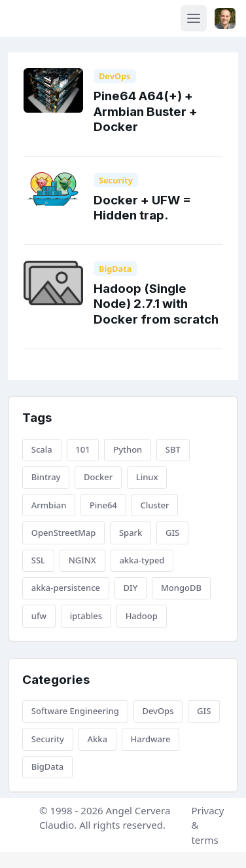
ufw (39, 616)
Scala (42, 449)
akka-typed (142, 560)
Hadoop (142, 616)
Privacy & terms (207, 825)
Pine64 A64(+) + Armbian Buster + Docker (146, 111)
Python (128, 449)
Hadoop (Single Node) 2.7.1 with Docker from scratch (156, 304)
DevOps (115, 76)
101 (82, 449)
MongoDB (181, 588)
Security (116, 180)
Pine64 (103, 505)
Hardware (150, 739)
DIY (131, 588)
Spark (131, 533)
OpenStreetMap (64, 533)
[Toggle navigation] (194, 18)
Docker (98, 477)
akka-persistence (66, 588)
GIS (172, 533)
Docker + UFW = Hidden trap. (142, 208)
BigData (115, 269)
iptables (86, 616)
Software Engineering (75, 711)
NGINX (82, 560)
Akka (97, 739)
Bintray (46, 477)
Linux (147, 477)
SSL (38, 560)
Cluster (154, 505)
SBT (173, 449)
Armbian (49, 505)
